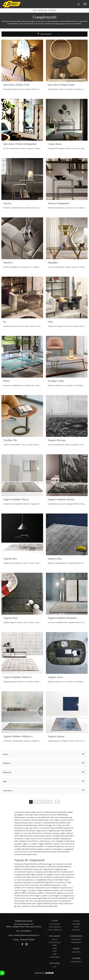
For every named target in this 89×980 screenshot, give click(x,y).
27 (58, 802)
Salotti (55, 948)
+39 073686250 (25, 931)
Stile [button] (5, 781)
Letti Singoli (76, 924)
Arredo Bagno (55, 957)
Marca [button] (6, 754)
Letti (55, 967)
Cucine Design (55, 924)
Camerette (76, 930)
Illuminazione (76, 939)
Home (34, 10)
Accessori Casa (42, 10)
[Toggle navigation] (85, 4)
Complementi (52, 10)
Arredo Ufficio (76, 952)
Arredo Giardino (76, 962)
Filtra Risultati (45, 34)
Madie (55, 945)
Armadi (76, 927)
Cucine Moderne (55, 927)
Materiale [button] (7, 772)
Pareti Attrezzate (55, 942)
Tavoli (55, 951)
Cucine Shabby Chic (55, 930)
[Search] (78, 4)
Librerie (55, 939)
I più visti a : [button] (8, 790)
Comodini (76, 921)
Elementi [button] (7, 763)
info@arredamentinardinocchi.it (27, 935)
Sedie (55, 954)
